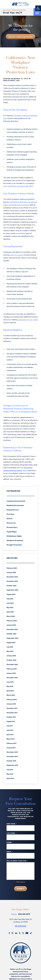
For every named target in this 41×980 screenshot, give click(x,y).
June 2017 (10, 730)
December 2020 (12, 664)
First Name (12, 824)
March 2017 (11, 739)
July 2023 (10, 647)
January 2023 (11, 656)
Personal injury (12, 527)
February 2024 (12, 621)
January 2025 (11, 572)
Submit (21, 889)
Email (10, 852)
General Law (11, 523)
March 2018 (11, 695)
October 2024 (11, 585)
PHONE (10, 842)
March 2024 (11, 616)
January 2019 (11, 673)
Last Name (12, 833)
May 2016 (10, 774)
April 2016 (10, 778)
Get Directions (20, 926)
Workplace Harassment (15, 540)
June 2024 (10, 603)
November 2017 (12, 713)
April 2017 (10, 734)
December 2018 (12, 677)
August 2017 (11, 721)
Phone (14, 914)
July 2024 (10, 599)
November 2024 (12, 581)
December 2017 (12, 708)
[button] (38, 8)
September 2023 (12, 638)
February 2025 (12, 568)
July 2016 (10, 769)
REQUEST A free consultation (20, 37)
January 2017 (11, 748)
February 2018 (12, 699)
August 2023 (11, 642)
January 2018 (11, 704)
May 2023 (10, 651)
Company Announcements (16, 501)
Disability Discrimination (15, 505)
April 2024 (10, 612)
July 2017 (10, 726)
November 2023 (12, 629)
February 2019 (12, 669)
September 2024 (12, 590)
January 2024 (11, 625)
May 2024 (10, 607)
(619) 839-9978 (12, 13)
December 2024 (12, 577)
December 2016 (12, 752)
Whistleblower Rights (14, 536)
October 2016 (11, 761)
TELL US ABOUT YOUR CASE (17, 861)
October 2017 (11, 717)
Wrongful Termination (14, 545)
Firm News (10, 514)
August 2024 (11, 594)
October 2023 (11, 634)
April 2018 (10, 691)
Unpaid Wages (12, 532)
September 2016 (12, 765)
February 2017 (12, 743)
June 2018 (10, 682)
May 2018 (10, 686)
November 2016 (12, 756)
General (9, 518)
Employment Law (11, 80)
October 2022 (11, 660)
